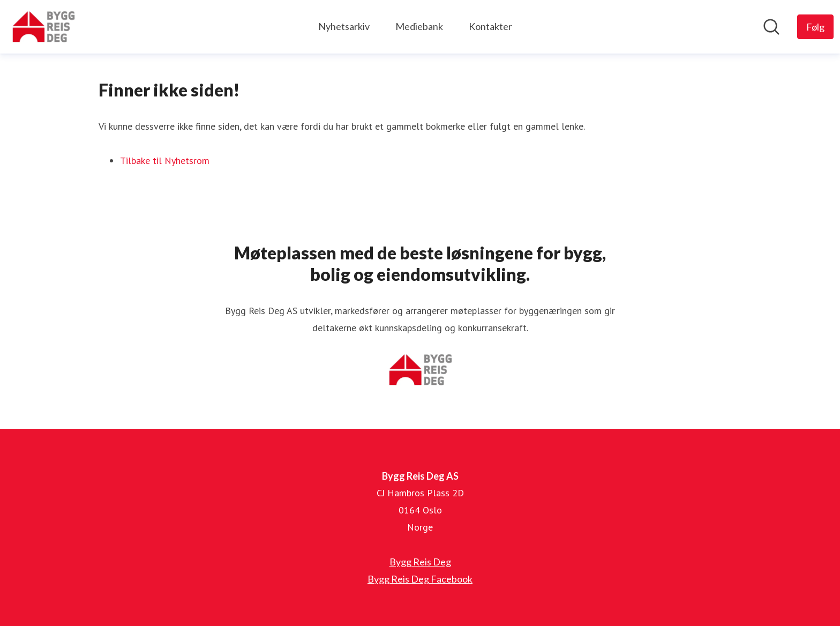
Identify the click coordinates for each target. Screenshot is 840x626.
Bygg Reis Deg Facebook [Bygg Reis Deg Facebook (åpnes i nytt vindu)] (420, 579)
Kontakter (490, 26)
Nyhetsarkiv (344, 26)
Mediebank (419, 26)
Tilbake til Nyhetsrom (165, 161)
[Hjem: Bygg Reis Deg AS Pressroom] (43, 27)
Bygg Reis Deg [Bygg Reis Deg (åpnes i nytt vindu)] (420, 562)
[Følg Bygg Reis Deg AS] (815, 27)
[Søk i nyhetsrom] (771, 27)
